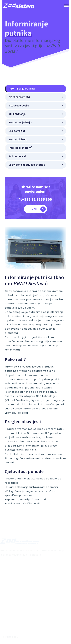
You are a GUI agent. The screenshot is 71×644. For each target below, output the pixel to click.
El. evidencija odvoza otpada (36, 165)
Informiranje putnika (22, 89)
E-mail (37, 209)
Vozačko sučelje (36, 106)
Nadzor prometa (36, 97)
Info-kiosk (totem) (21, 148)
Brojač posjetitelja (36, 123)
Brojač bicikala (36, 139)
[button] (66, 6)
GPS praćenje (36, 114)
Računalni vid (36, 156)
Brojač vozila (36, 131)
